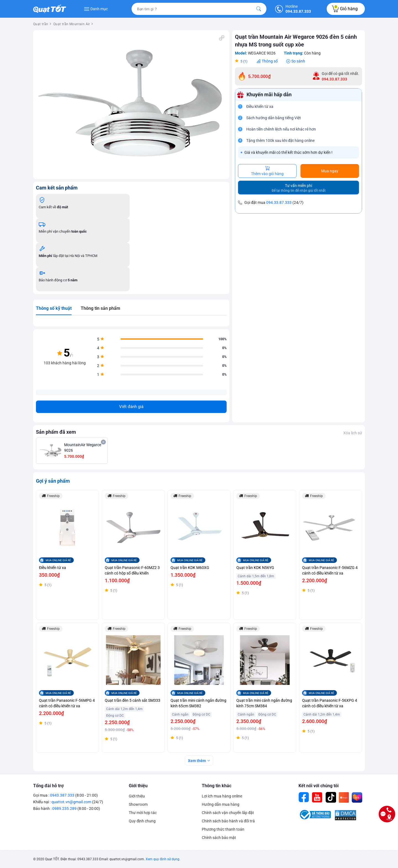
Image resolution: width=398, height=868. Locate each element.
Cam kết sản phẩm (57, 188)
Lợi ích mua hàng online (222, 796)
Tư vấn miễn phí (299, 188)
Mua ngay (330, 171)
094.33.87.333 (279, 202)
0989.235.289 (64, 809)
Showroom (138, 804)
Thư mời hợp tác (143, 813)
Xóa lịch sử (353, 433)
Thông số (270, 61)
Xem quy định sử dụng (163, 859)
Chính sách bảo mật (219, 838)
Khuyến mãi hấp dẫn (269, 95)
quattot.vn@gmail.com (71, 802)
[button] (222, 38)
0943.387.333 (62, 795)
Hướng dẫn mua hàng (221, 804)
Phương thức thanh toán (223, 829)
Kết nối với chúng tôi (319, 786)
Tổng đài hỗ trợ (48, 786)
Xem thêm (197, 761)
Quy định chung (142, 821)
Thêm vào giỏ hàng (267, 171)
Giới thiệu (138, 786)
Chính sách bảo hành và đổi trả (228, 821)
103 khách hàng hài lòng (65, 363)
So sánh (298, 61)
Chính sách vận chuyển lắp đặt (228, 813)
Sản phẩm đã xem (56, 432)
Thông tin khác (217, 786)
